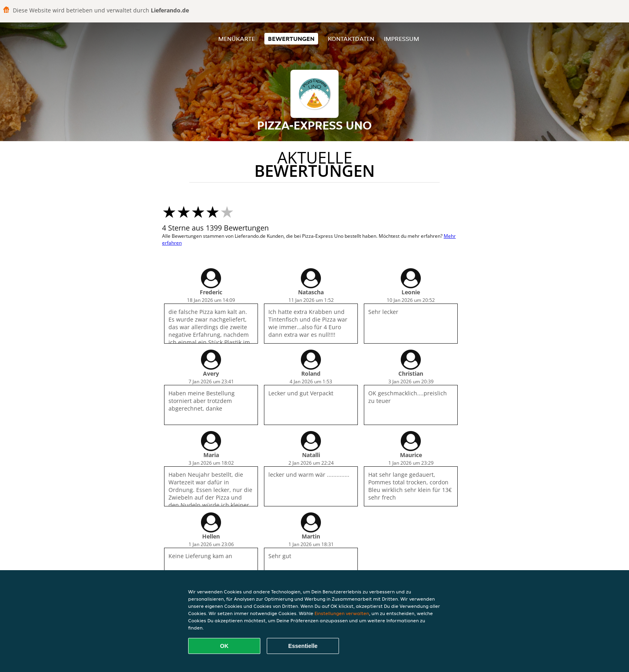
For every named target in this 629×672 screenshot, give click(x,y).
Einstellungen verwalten (342, 613)
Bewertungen (291, 39)
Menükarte (236, 39)
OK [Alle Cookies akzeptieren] (224, 646)
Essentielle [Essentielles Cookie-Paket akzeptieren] (303, 646)
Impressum (402, 39)
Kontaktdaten (351, 39)
